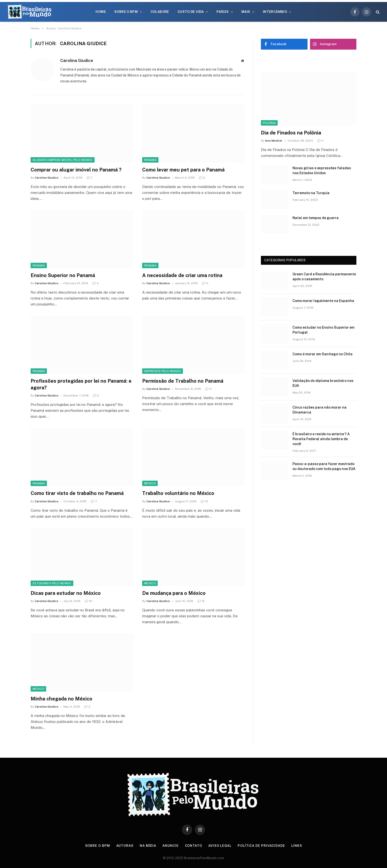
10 (204, 501)
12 (201, 601)
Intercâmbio (275, 12)
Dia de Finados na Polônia (291, 133)
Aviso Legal (220, 846)
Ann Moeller (274, 141)
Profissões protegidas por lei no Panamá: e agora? (81, 384)
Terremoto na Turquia (311, 193)
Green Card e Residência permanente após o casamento (324, 277)
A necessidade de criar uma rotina (182, 275)
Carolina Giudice (77, 60)
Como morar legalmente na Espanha (323, 301)
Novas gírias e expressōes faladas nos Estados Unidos (322, 170)
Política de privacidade (261, 846)
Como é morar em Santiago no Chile (322, 354)
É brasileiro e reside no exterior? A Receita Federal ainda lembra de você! (321, 439)
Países (223, 12)
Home (101, 12)
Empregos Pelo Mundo (163, 371)
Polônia (269, 123)
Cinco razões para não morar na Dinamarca (319, 410)
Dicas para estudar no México (66, 593)
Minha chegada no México (61, 699)
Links (297, 846)
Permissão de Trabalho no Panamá (183, 381)
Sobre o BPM (126, 12)
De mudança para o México (174, 593)
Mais (246, 12)
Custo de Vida (191, 12)
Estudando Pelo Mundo (52, 583)
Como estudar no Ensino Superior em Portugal (323, 330)
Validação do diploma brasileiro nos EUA (323, 383)
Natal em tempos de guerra (316, 218)
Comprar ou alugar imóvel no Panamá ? (76, 170)
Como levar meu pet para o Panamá (183, 170)
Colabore (160, 12)
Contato (193, 846)
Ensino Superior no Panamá (63, 275)
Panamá (150, 160)
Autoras (125, 846)
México (150, 483)
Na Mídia (148, 846)
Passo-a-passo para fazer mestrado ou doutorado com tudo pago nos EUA (324, 466)
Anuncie (170, 846)
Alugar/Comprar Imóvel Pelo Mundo (63, 160)
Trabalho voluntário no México (178, 493)
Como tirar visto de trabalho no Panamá (77, 493)
